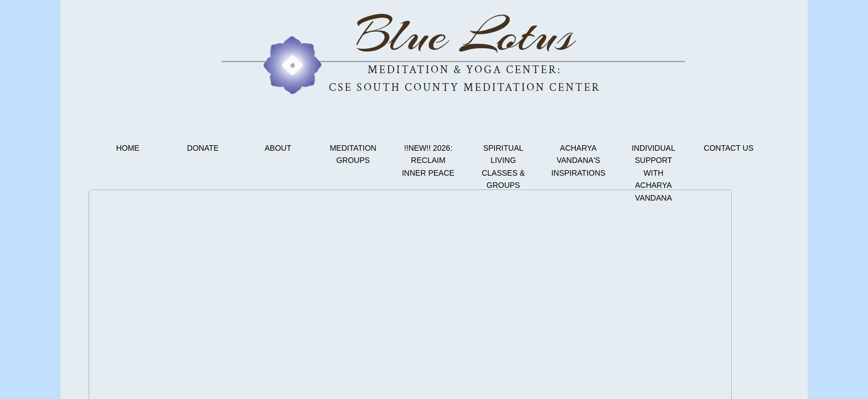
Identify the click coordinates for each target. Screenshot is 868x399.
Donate (203, 148)
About (278, 148)
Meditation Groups (353, 154)
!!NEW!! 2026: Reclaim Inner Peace (428, 160)
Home (128, 148)
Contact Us (728, 148)
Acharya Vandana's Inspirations (578, 160)
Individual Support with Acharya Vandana (653, 173)
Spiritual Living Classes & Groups (503, 167)
